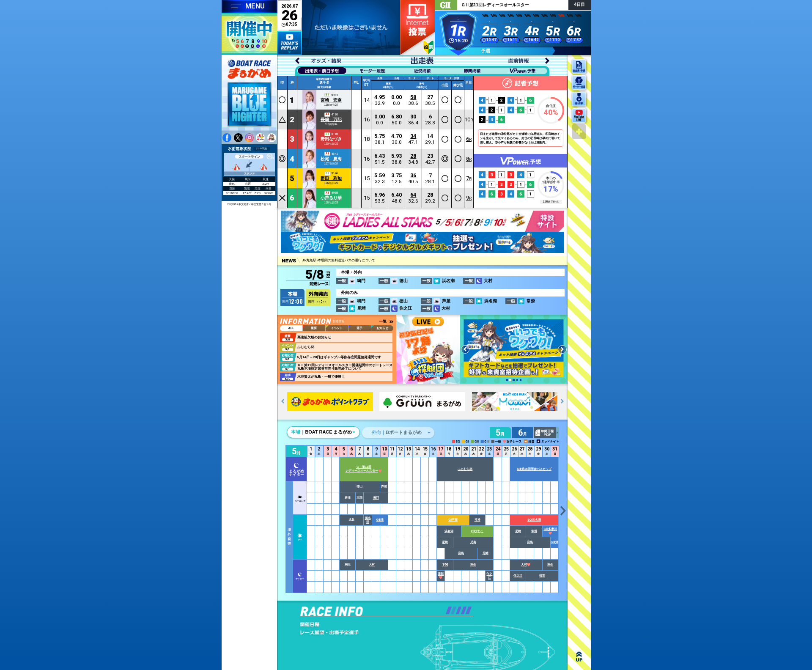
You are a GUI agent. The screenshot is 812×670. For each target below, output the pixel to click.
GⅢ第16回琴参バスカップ (535, 469)
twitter (238, 138)
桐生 (474, 564)
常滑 (477, 520)
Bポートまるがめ (397, 432)
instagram (249, 138)
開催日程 (341, 624)
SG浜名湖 (535, 520)
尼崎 (518, 531)
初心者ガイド (428, 47)
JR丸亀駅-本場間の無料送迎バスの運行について (339, 261)
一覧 (383, 321)
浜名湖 (368, 520)
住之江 (490, 576)
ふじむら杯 (465, 469)
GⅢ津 (380, 520)
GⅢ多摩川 (551, 531)
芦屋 (384, 486)
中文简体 (244, 204)
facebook (227, 138)
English (232, 204)
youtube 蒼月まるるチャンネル (272, 138)
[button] (507, 380)
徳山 (360, 486)
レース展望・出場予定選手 (341, 632)
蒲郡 (441, 575)
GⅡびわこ (477, 531)
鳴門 (376, 498)
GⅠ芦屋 (453, 520)
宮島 (530, 542)
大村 (372, 564)
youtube (260, 138)
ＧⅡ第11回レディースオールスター (364, 469)
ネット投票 (417, 27)
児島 (474, 542)
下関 (445, 564)
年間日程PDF (546, 432)
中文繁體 (256, 204)
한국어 (267, 204)
